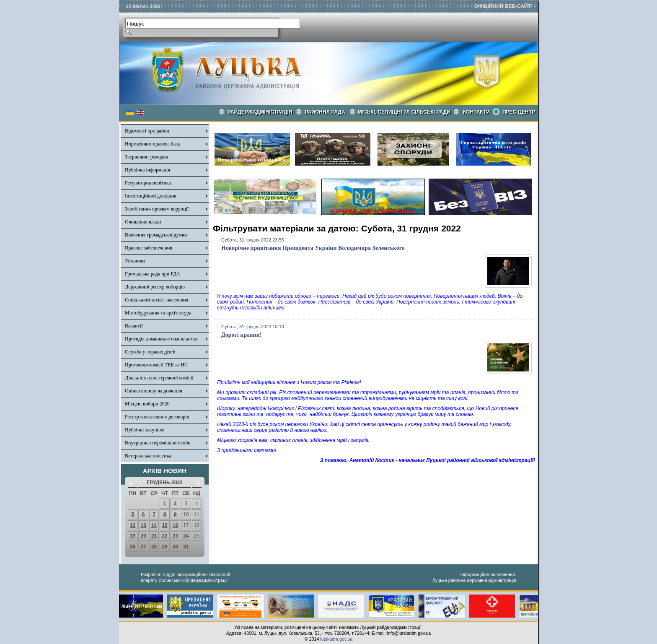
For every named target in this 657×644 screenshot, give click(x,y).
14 (154, 525)
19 (133, 536)
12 (133, 525)
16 (175, 525)
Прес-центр (519, 112)
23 (175, 536)
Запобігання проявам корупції (157, 209)
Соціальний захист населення (156, 300)
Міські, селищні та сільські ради (404, 112)
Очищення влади (143, 222)
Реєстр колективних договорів (157, 417)
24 (186, 536)
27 (143, 547)
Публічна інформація (147, 170)
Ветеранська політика (148, 456)
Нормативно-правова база (152, 144)
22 (164, 536)
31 (186, 547)
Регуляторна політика (148, 183)
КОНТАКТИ (476, 112)
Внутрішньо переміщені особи (158, 443)
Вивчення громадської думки (156, 235)
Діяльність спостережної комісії (159, 378)
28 (154, 547)
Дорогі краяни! (241, 335)
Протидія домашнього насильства (161, 339)
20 (143, 536)
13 (143, 525)
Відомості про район (147, 131)
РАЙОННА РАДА (325, 112)
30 (175, 547)
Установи (135, 261)
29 (164, 547)
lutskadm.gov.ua (336, 639)
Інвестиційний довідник (151, 196)
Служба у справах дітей (150, 352)
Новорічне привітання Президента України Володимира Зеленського (313, 248)
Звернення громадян (147, 157)
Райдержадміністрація (260, 112)
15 (164, 525)
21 (154, 536)
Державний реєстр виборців (155, 287)
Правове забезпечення (149, 248)
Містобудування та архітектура (158, 313)
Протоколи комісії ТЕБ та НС (156, 365)
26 (133, 547)
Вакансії (134, 326)
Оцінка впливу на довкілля (154, 391)
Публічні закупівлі (145, 430)
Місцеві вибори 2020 (147, 404)
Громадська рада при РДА (153, 274)
